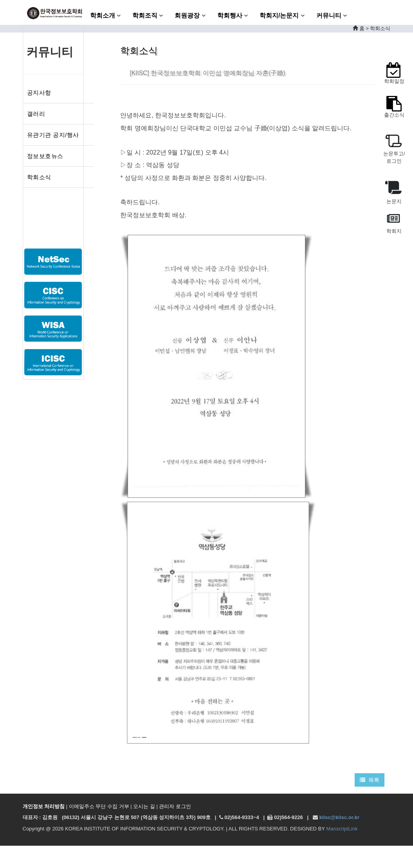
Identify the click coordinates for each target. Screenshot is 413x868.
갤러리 (36, 114)
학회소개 (105, 15)
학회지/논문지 (282, 15)
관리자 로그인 (175, 806)
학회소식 (39, 177)
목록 (370, 780)
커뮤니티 (332, 15)
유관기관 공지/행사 (53, 135)
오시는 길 (144, 806)
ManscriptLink (342, 829)
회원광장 (190, 15)
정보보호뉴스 (45, 156)
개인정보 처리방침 (44, 806)
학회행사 (233, 15)
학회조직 (148, 15)
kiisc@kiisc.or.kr (339, 817)
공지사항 (39, 93)
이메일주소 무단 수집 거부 (99, 806)
